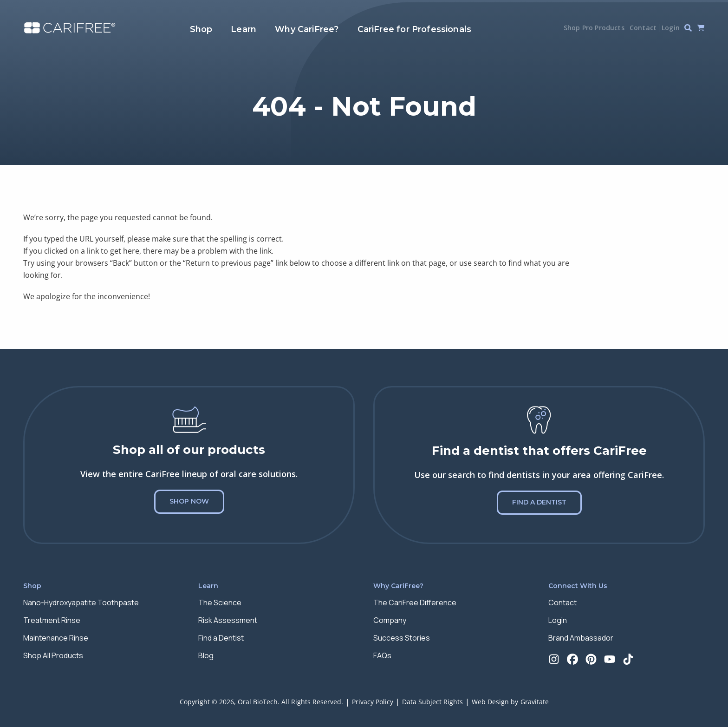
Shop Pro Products (594, 28)
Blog (206, 655)
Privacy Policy (373, 702)
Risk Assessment (228, 620)
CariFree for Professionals (415, 29)
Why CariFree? (307, 29)
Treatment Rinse (52, 620)
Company (390, 620)
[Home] (70, 28)
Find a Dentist (539, 502)
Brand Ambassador (581, 638)
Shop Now (189, 501)
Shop (201, 29)
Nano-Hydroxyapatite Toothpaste (81, 603)
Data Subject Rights (432, 702)
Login (671, 28)
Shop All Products (53, 655)
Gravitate (535, 702)
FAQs (382, 655)
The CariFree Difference (415, 603)
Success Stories (402, 638)
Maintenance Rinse (56, 638)
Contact (643, 28)
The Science (220, 603)
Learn (244, 29)
